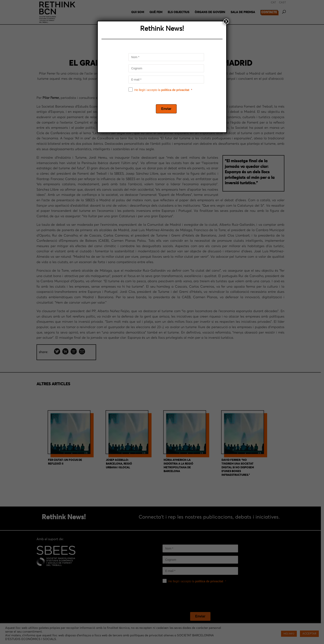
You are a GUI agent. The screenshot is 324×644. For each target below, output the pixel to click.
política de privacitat (175, 90)
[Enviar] (166, 109)
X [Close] (226, 21)
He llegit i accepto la (162, 90)
